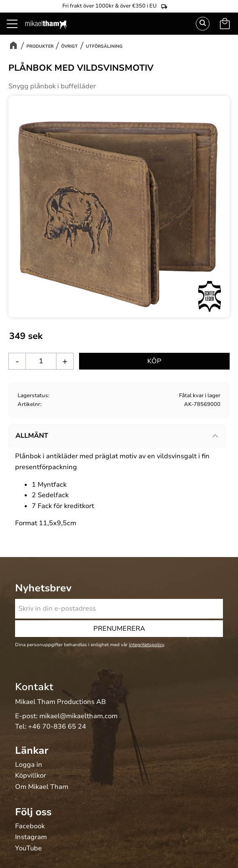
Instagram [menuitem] (31, 837)
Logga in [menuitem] (29, 765)
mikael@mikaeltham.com (78, 716)
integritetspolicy (146, 645)
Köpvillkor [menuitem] (31, 776)
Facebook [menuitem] (30, 827)
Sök (203, 24)
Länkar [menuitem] (32, 750)
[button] (17, 33)
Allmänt (32, 436)
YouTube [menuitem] (28, 849)
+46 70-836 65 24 (57, 727)
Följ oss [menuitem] (33, 812)
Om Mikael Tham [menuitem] (42, 787)
